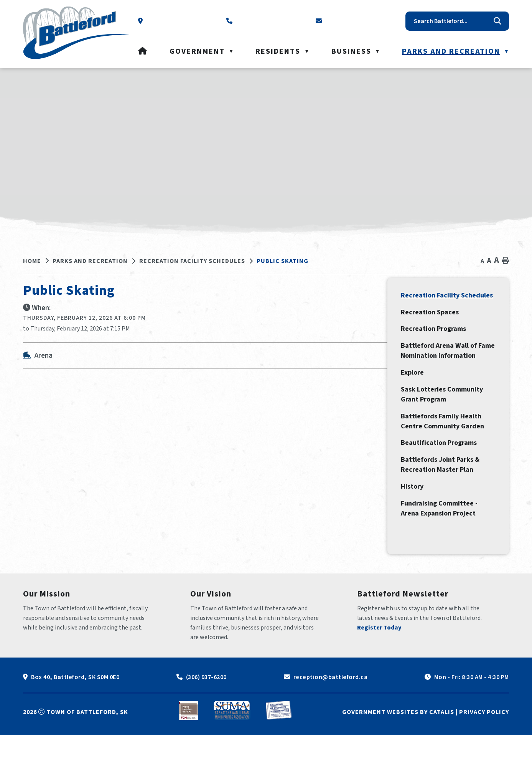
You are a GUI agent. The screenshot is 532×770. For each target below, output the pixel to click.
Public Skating (282, 261)
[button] (497, 21)
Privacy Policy (484, 747)
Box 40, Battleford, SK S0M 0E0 (75, 712)
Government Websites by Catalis (398, 747)
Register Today (379, 663)
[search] (451, 21)
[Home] (143, 51)
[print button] (506, 261)
